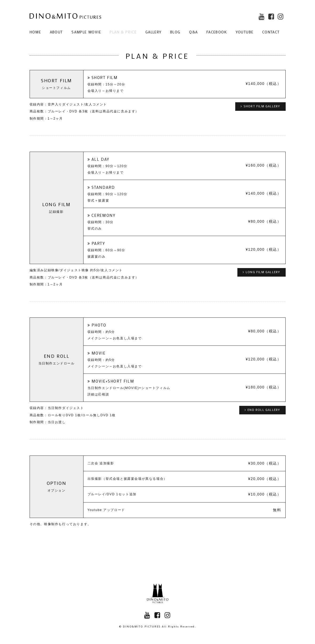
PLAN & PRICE (123, 32)
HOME (35, 32)
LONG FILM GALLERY (262, 272)
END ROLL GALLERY (262, 410)
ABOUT (56, 32)
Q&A (193, 32)
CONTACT (271, 32)
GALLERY (153, 32)
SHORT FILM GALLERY (260, 106)
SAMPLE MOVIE (86, 32)
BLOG (175, 32)
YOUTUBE (245, 32)
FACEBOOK (217, 32)
